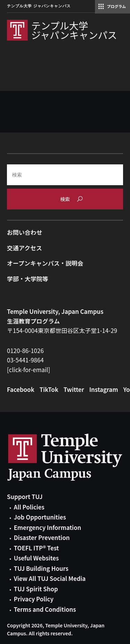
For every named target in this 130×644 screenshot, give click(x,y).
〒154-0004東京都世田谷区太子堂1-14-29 (62, 330)
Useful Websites (36, 558)
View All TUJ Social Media (50, 578)
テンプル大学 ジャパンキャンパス (39, 6)
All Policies (29, 507)
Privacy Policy (34, 599)
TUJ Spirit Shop (36, 589)
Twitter (74, 389)
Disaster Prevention (42, 537)
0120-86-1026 (25, 350)
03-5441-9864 (25, 360)
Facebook (21, 389)
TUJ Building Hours (41, 568)
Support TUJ (25, 496)
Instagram (103, 389)
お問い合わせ (25, 232)
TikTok (49, 389)
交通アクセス (24, 248)
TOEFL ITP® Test (36, 548)
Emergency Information (47, 527)
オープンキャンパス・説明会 (45, 263)
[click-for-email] (29, 370)
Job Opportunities (40, 517)
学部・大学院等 (28, 279)
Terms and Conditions (45, 609)
